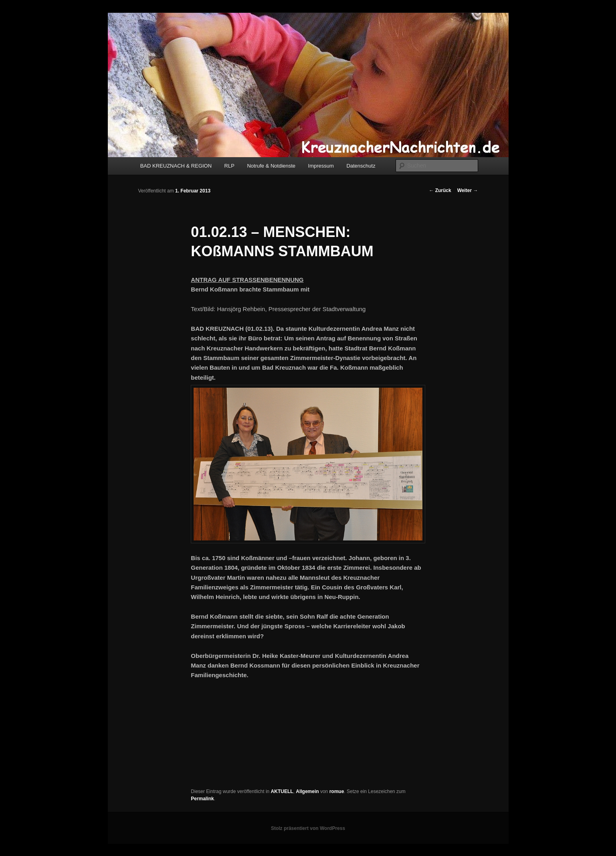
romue (337, 791)
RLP (229, 166)
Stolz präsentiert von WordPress (308, 828)
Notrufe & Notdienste (271, 166)
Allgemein (307, 791)
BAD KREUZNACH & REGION (176, 166)
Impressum (321, 166)
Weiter (468, 190)
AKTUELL (282, 791)
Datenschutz (361, 166)
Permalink (202, 799)
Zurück (440, 190)
